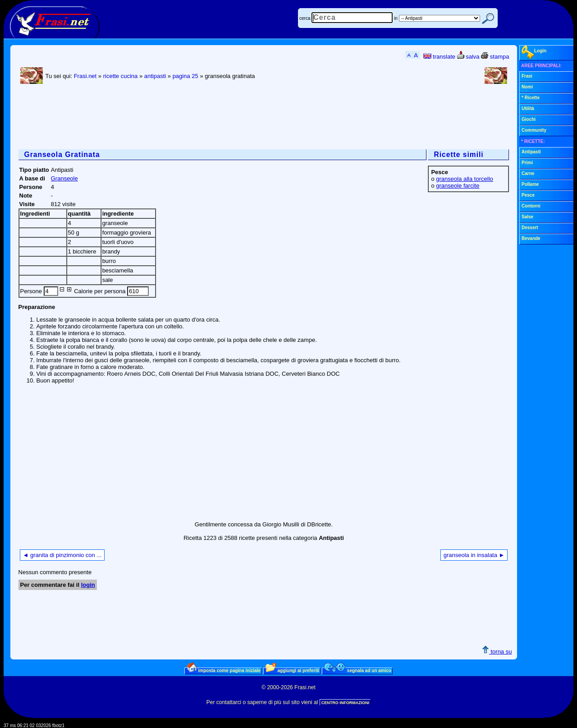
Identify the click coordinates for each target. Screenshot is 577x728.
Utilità (528, 108)
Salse (527, 217)
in (396, 18)
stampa (495, 57)
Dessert (530, 228)
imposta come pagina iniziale (224, 670)
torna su (497, 652)
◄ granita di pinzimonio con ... (62, 555)
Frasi (527, 76)
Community (534, 130)
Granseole (64, 178)
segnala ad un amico (358, 670)
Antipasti (531, 152)
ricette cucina (121, 76)
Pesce (528, 195)
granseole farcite (458, 186)
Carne (528, 173)
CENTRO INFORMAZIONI (346, 703)
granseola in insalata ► (474, 555)
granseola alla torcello (464, 179)
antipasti (155, 76)
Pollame (530, 184)
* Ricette (531, 98)
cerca (305, 18)
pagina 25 (185, 76)
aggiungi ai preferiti (293, 670)
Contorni (531, 206)
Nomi (527, 87)
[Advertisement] (183, 118)
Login (534, 52)
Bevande (531, 238)
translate (439, 57)
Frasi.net (85, 76)
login (88, 585)
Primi (527, 163)
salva (468, 57)
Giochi (529, 119)
